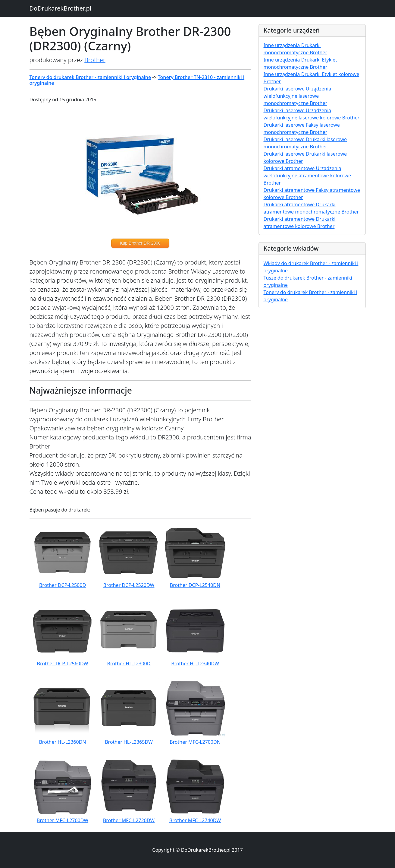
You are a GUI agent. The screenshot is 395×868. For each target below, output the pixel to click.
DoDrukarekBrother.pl (60, 8)
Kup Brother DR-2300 (140, 243)
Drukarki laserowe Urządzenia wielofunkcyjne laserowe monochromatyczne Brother (298, 96)
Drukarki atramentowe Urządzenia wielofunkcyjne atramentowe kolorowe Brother (307, 176)
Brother (95, 60)
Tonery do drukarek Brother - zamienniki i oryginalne (90, 77)
